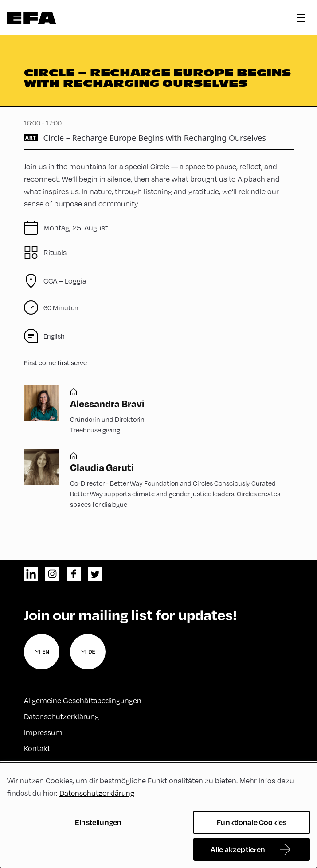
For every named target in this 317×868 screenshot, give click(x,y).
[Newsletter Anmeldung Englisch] (42, 652)
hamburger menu (301, 18)
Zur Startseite (32, 18)
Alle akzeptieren (238, 849)
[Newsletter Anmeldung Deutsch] (88, 652)
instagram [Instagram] (52, 574)
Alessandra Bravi (107, 403)
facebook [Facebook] (74, 574)
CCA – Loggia (65, 281)
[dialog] (158, 815)
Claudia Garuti (102, 467)
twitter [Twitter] (95, 574)
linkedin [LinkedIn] (31, 574)
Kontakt (37, 748)
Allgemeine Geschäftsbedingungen (83, 701)
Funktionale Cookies (252, 822)
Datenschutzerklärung (61, 716)
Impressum (43, 732)
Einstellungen (98, 822)
